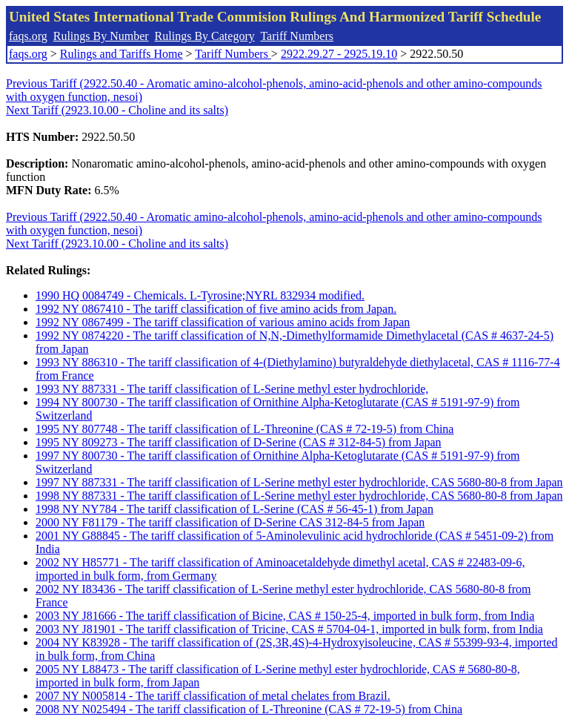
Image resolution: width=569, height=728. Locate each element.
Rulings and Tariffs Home (122, 54)
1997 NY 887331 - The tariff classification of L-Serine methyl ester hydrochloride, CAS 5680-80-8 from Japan (299, 482)
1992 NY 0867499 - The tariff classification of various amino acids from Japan (223, 322)
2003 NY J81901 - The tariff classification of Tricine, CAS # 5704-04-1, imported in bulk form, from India (289, 629)
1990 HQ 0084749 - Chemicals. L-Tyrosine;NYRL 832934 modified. (200, 295)
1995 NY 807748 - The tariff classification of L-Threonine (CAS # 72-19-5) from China (244, 429)
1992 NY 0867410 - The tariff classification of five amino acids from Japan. (216, 309)
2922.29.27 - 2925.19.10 (339, 54)
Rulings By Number (101, 36)
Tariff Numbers (297, 36)
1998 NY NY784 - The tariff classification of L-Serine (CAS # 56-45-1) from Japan (234, 509)
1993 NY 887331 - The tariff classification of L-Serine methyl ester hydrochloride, (232, 389)
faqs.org (28, 36)
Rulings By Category (205, 36)
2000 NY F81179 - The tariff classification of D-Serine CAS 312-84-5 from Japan (230, 522)
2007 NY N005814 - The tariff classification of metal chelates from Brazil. (213, 696)
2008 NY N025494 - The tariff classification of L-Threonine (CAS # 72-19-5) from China (249, 709)
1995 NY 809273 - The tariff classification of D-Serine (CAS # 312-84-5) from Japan (239, 442)
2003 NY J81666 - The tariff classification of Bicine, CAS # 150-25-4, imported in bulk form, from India (285, 616)
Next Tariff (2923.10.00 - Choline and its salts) (117, 110)
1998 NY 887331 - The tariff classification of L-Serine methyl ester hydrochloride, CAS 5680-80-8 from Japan (299, 496)
